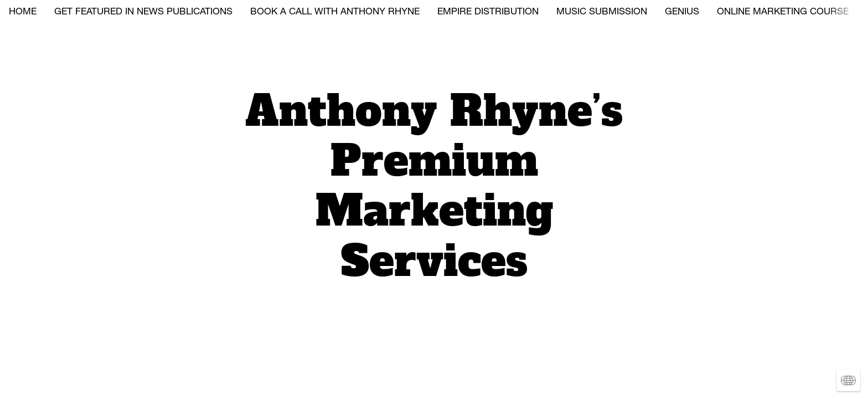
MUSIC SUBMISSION (602, 12)
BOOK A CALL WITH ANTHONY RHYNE (335, 12)
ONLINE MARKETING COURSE (783, 12)
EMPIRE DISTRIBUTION (488, 12)
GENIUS (682, 12)
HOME (23, 12)
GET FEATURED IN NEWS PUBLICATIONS (143, 12)
